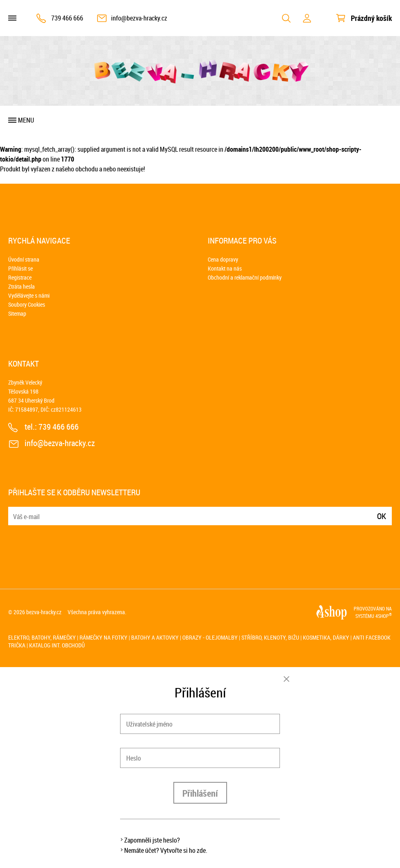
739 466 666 (67, 18)
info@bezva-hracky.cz (139, 18)
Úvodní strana (24, 259)
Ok (382, 516)
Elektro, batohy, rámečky (42, 637)
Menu (26, 120)
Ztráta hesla (22, 286)
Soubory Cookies (27, 304)
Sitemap (17, 313)
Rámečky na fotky (103, 637)
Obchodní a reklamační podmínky (245, 277)
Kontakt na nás (225, 268)
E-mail (15, 511)
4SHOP (384, 616)
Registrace (20, 277)
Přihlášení (200, 793)
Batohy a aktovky (155, 637)
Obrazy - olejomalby (210, 637)
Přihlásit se (20, 268)
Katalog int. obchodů (57, 645)
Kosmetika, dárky (326, 637)
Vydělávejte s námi (29, 295)
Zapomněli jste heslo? (152, 840)
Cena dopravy (223, 259)
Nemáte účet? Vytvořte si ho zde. (166, 850)
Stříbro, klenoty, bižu (270, 637)
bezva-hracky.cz (44, 612)
